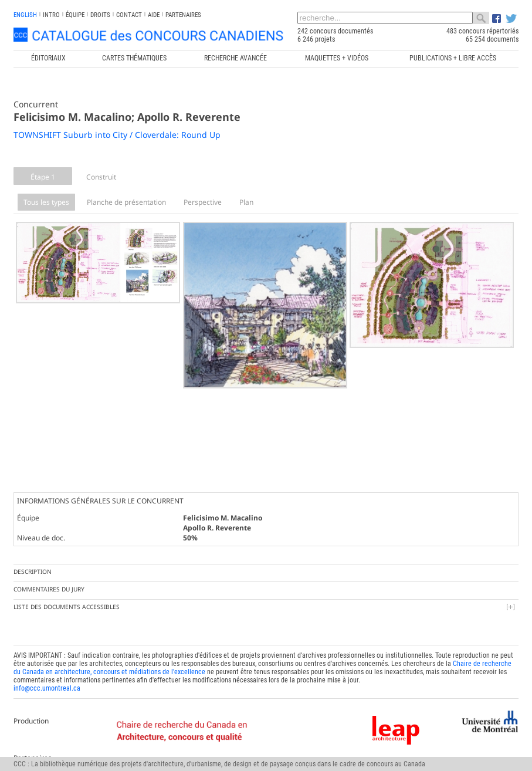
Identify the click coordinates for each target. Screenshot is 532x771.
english (25, 15)
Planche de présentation (126, 202)
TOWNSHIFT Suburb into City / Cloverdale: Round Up (117, 135)
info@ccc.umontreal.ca (47, 685)
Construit (101, 177)
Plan (246, 202)
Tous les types (46, 202)
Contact (129, 15)
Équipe (75, 15)
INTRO (51, 15)
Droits (100, 15)
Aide (154, 15)
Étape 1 (43, 177)
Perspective (203, 202)
